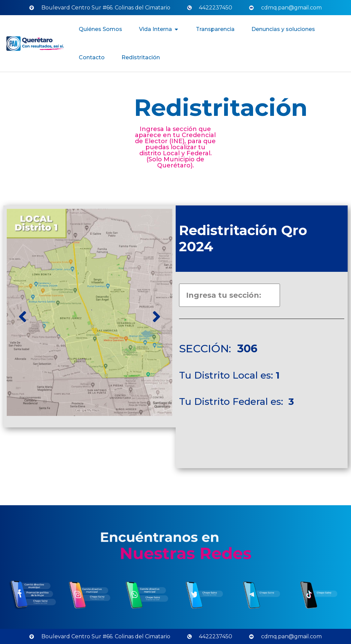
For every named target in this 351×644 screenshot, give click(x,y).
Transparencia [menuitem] (215, 29)
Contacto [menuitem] (92, 57)
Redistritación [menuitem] (141, 57)
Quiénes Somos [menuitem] (100, 29)
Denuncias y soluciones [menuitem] (283, 29)
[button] (176, 29)
